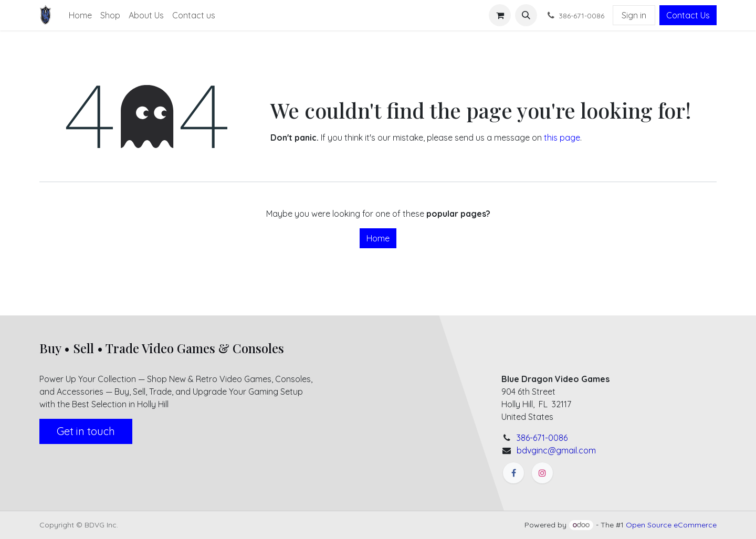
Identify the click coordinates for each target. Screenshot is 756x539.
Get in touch (86, 431)
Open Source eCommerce (671, 525)
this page (562, 138)
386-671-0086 (542, 438)
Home (378, 238)
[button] (526, 15)
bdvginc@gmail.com (556, 450)
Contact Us (688, 15)
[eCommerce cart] (500, 15)
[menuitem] (80, 15)
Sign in (634, 15)
